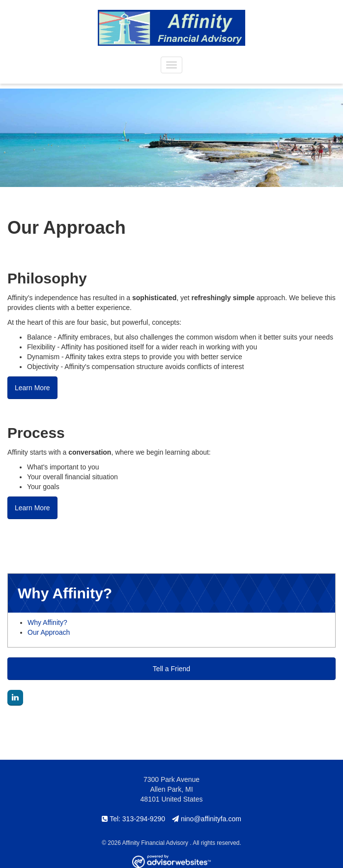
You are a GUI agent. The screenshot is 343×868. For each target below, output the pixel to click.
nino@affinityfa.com (207, 819)
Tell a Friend (171, 669)
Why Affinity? (47, 622)
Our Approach (49, 632)
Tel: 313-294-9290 (133, 819)
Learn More (32, 388)
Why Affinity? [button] (65, 593)
